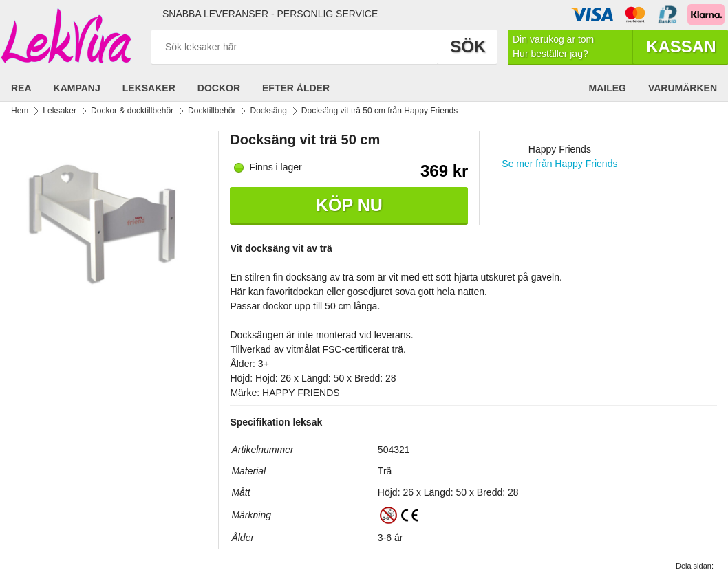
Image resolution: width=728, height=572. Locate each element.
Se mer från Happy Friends (559, 164)
